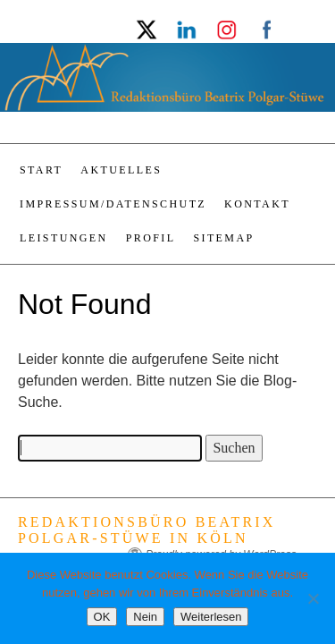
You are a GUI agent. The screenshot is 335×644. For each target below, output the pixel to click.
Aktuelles (121, 170)
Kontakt (257, 204)
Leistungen (64, 238)
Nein (145, 617)
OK (102, 617)
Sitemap (223, 238)
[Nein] (313, 598)
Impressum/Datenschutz (113, 204)
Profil (151, 238)
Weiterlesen (211, 617)
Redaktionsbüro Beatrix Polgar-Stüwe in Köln (147, 530)
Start (41, 170)
